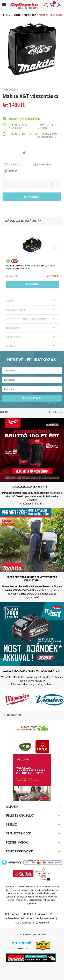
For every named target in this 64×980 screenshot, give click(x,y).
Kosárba (32, 197)
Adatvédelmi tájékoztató (19, 918)
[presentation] (56, 247)
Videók (41, 914)
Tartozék (17, 15)
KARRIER (28, 914)
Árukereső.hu (22, 948)
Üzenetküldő (42, 923)
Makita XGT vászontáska (50, 15)
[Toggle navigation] (4, 4)
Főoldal (7, 15)
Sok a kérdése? (23, 923)
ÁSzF (52, 914)
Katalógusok (12, 914)
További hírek (56, 412)
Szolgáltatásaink (45, 918)
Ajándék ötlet (30, 15)
